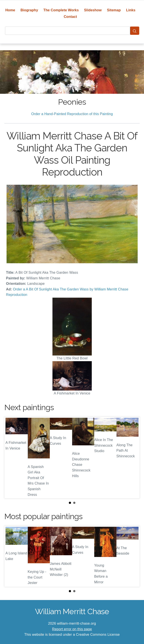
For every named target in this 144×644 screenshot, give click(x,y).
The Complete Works (61, 10)
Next (133, 458)
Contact (70, 17)
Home (10, 10)
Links (131, 10)
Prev (11, 458)
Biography (29, 10)
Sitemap (114, 10)
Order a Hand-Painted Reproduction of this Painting (72, 114)
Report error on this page (72, 629)
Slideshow (93, 10)
